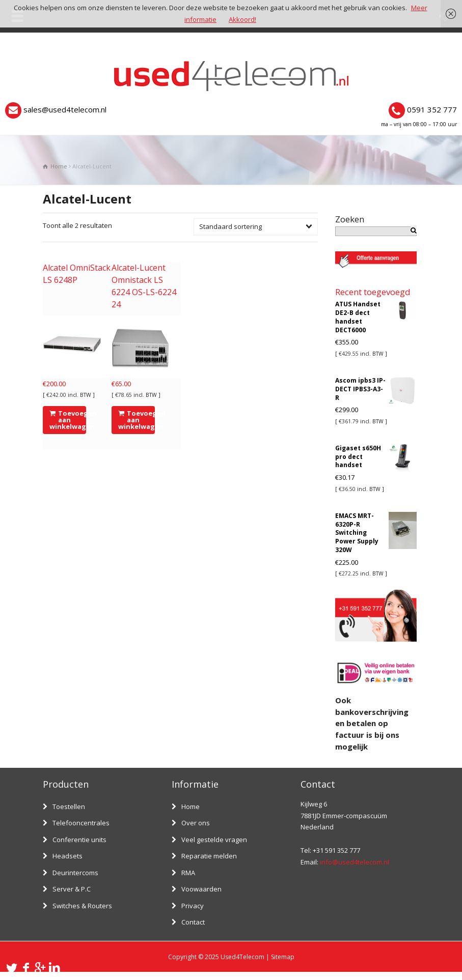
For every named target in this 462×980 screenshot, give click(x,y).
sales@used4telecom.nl (65, 109)
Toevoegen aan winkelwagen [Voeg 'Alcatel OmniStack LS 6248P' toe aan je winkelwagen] (68, 420)
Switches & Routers (82, 906)
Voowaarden (201, 889)
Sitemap (283, 957)
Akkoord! (242, 19)
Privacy (193, 906)
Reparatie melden (209, 856)
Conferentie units (79, 840)
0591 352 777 (432, 109)
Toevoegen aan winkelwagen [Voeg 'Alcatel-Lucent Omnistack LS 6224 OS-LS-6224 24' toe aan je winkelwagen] (137, 420)
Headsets (67, 856)
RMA (188, 873)
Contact (193, 922)
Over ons (196, 823)
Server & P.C (72, 889)
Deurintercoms (75, 873)
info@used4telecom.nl (355, 862)
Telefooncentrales (81, 823)
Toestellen (69, 806)
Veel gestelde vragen (214, 840)
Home (191, 806)
